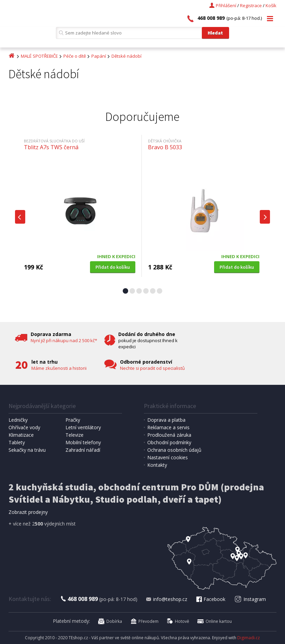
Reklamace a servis (168, 427)
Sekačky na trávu (27, 450)
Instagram (250, 599)
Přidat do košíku (113, 267)
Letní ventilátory (83, 427)
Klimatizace (21, 435)
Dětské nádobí (126, 56)
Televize (74, 435)
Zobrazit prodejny (28, 512)
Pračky (73, 420)
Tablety (17, 442)
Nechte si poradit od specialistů (152, 368)
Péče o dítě (75, 56)
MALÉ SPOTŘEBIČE (39, 56)
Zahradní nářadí (83, 450)
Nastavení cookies (168, 457)
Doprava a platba (166, 420)
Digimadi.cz (249, 638)
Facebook (210, 599)
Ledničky (18, 420)
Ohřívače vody (24, 427)
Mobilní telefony (83, 442)
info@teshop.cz (166, 599)
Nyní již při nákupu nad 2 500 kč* (64, 340)
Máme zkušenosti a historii (59, 368)
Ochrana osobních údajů (174, 450)
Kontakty (157, 465)
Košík (271, 5)
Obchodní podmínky (169, 442)
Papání (99, 56)
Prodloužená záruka (169, 435)
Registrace (251, 5)
